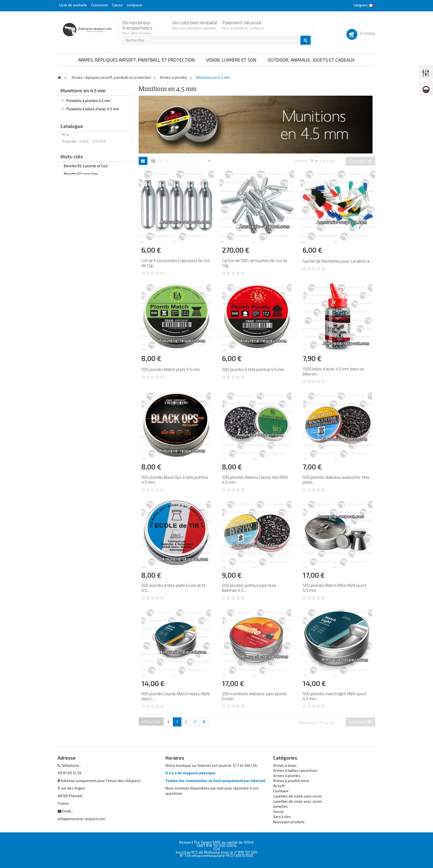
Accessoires (76, 199)
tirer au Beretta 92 (79, 384)
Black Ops (78, 280)
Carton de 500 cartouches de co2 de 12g (255, 263)
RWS (73, 318)
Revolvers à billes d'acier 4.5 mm (94, 129)
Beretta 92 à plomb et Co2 (86, 351)
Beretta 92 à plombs (81, 409)
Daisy (74, 287)
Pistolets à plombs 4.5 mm (88, 104)
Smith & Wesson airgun (83, 417)
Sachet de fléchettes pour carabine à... (337, 261)
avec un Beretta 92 (79, 376)
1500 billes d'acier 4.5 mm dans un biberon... (333, 371)
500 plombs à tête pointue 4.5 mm (253, 369)
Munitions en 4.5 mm (83, 160)
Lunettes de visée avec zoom (297, 801)
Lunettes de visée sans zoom (297, 796)
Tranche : (70, 251)
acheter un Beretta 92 (82, 368)
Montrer (301, 161)
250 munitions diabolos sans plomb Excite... (254, 696)
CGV (217, 849)
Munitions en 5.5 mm (83, 168)
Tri (161, 161)
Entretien (74, 207)
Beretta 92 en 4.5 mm (82, 392)
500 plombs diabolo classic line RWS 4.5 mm (255, 480)
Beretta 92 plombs (80, 400)
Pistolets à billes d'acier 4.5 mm (93, 113)
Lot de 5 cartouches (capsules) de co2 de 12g (176, 263)
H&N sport (78, 310)
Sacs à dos (282, 817)
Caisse (117, 5)
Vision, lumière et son (231, 60)
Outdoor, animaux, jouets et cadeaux (311, 60)
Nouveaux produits (289, 822)
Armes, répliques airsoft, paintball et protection (136, 60)
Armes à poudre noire (291, 781)
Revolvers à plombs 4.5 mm (89, 121)
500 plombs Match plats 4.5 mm (171, 369)
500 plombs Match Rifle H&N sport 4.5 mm (334, 588)
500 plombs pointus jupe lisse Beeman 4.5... (249, 588)
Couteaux (281, 791)
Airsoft (279, 786)
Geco (74, 303)
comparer (135, 5)
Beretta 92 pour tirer (81, 359)
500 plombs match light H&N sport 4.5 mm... (335, 696)
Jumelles (280, 806)
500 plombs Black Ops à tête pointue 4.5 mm (175, 480)
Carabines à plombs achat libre (92, 138)
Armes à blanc (285, 765)
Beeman (76, 272)
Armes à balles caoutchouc (295, 770)
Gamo (75, 295)
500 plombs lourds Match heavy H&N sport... (175, 696)
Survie (278, 812)
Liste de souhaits (73, 5)
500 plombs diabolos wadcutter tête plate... (336, 480)
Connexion (100, 5)
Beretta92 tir (111, 384)
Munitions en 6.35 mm (84, 177)
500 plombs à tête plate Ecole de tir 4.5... (174, 588)
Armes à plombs (287, 776)
